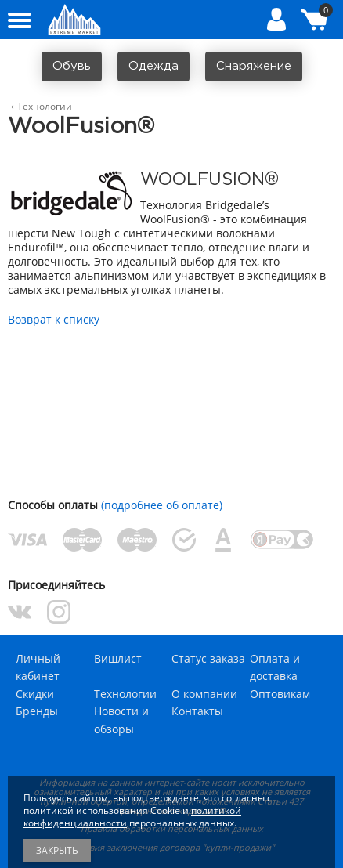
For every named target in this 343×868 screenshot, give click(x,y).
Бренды (37, 711)
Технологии (125, 694)
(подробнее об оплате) (162, 505)
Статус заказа (208, 658)
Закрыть (57, 850)
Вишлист (118, 658)
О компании (204, 694)
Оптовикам (280, 694)
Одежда (153, 66)
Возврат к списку (54, 319)
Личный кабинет (38, 667)
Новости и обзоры (121, 720)
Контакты (197, 711)
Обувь (72, 66)
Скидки (35, 694)
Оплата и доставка (275, 667)
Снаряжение (254, 66)
